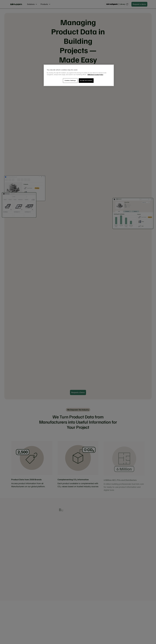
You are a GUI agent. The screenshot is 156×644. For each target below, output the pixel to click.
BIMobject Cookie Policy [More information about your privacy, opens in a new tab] (95, 75)
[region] (79, 75)
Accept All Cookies (86, 80)
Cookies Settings (70, 80)
